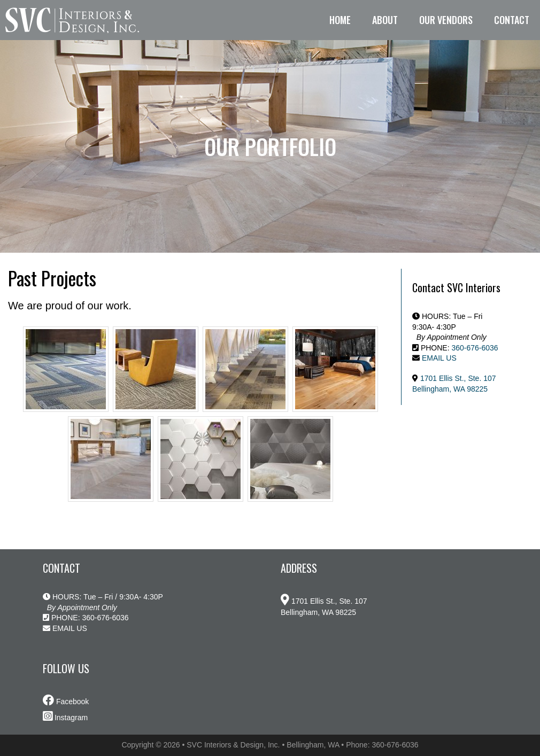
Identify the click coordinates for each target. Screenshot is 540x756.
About (385, 20)
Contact (512, 20)
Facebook (66, 702)
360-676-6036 (475, 348)
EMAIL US (439, 358)
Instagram (65, 718)
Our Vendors (446, 20)
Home (340, 20)
